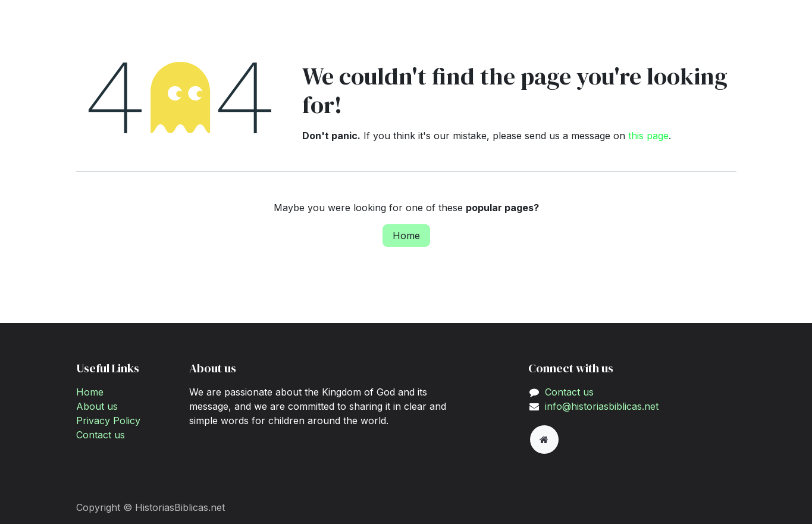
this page (648, 136)
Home (406, 236)
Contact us (101, 435)
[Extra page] (544, 440)
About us (97, 406)
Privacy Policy (108, 421)
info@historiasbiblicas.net (602, 406)
